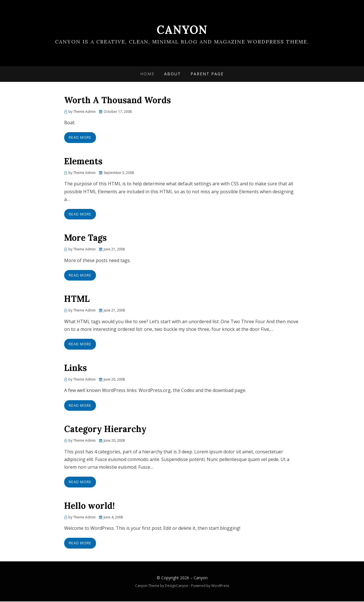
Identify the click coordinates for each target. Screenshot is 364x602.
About (172, 74)
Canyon (182, 30)
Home (147, 74)
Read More (80, 138)
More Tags (85, 238)
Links (76, 368)
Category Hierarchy (105, 429)
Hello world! (89, 506)
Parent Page (207, 74)
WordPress (220, 586)
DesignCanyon (177, 586)
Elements (83, 161)
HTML (77, 299)
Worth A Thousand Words (118, 100)
